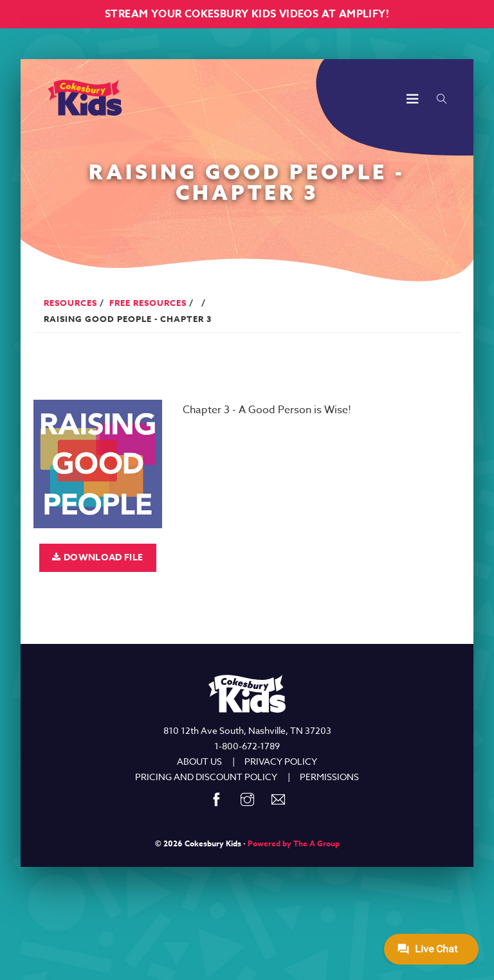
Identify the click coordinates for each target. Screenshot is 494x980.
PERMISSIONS (329, 777)
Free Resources (148, 303)
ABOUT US (199, 761)
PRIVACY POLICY (281, 761)
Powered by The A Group (294, 843)
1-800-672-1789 (247, 746)
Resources (70, 303)
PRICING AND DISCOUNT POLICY (206, 777)
